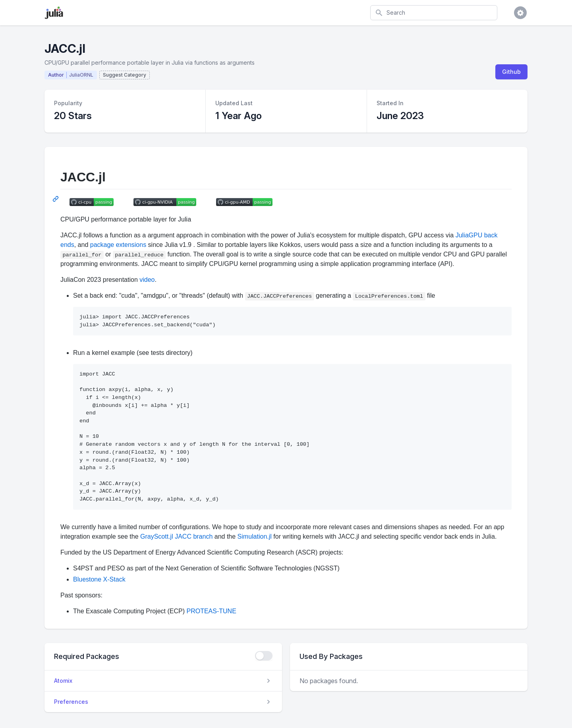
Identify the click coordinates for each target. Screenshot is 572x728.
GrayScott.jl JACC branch (176, 536)
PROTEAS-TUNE (211, 611)
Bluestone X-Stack (99, 579)
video (147, 280)
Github (511, 72)
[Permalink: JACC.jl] (56, 199)
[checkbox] (264, 656)
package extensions (118, 245)
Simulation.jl (255, 536)
